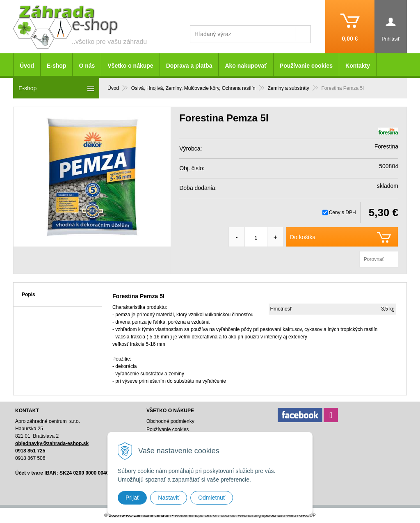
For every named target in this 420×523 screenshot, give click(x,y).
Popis (29, 295)
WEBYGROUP (301, 515)
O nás (87, 66)
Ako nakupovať (246, 66)
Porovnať (374, 259)
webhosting (249, 515)
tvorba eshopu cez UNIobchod (205, 515)
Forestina (386, 146)
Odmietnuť (212, 498)
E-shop (56, 66)
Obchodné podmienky (170, 421)
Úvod (27, 66)
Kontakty (358, 66)
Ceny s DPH (342, 212)
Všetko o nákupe (130, 66)
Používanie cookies (306, 66)
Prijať (132, 498)
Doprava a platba (189, 66)
